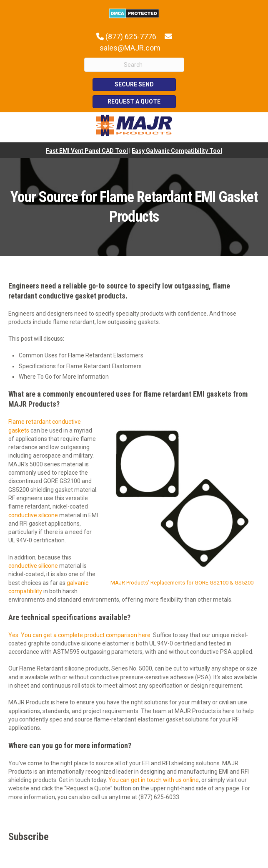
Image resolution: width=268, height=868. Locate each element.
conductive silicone (33, 515)
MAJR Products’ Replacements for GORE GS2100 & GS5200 (182, 583)
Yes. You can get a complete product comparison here (79, 635)
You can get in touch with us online (154, 780)
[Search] (134, 65)
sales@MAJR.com (130, 48)
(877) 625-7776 (131, 37)
